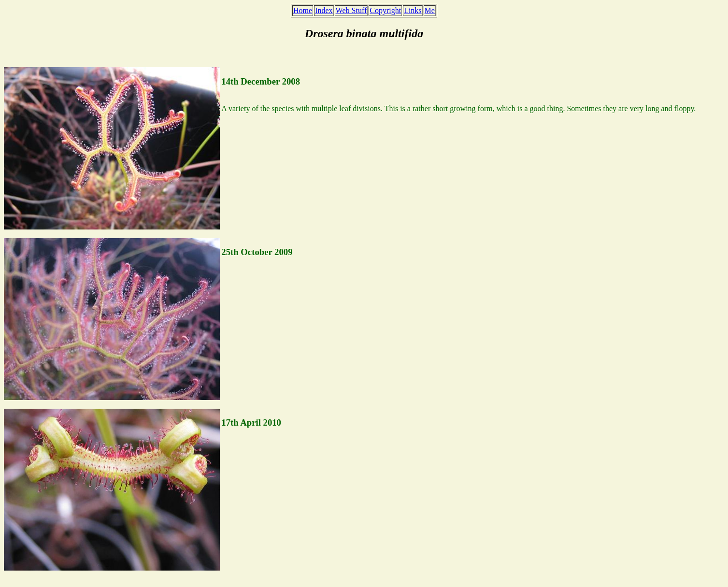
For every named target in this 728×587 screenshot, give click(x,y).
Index (324, 10)
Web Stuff (351, 10)
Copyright (385, 10)
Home (303, 10)
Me (430, 10)
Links (413, 10)
